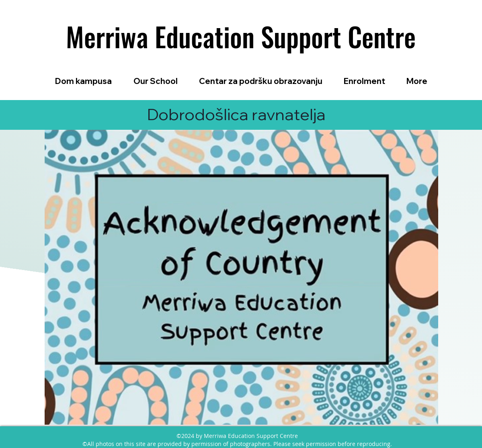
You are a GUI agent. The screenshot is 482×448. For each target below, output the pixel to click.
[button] (156, 81)
